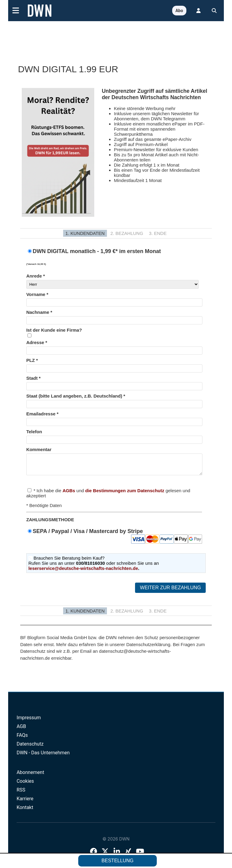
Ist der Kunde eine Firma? (54, 330)
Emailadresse (41, 414)
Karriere (25, 802)
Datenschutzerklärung (148, 648)
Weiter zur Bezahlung (170, 591)
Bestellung (118, 861)
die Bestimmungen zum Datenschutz (125, 494)
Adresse (35, 342)
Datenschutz (30, 748)
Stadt (32, 378)
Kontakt (25, 811)
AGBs (69, 494)
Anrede (34, 276)
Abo (179, 11)
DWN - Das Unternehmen (43, 756)
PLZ (31, 360)
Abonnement (30, 776)
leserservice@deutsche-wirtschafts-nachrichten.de (83, 572)
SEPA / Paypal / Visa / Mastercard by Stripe (117, 535)
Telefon (34, 432)
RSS (21, 793)
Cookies (25, 785)
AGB (21, 730)
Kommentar (39, 449)
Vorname (36, 294)
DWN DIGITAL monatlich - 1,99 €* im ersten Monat (114, 257)
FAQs (22, 739)
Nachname (38, 312)
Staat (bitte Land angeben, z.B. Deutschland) (74, 396)
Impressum (29, 721)
